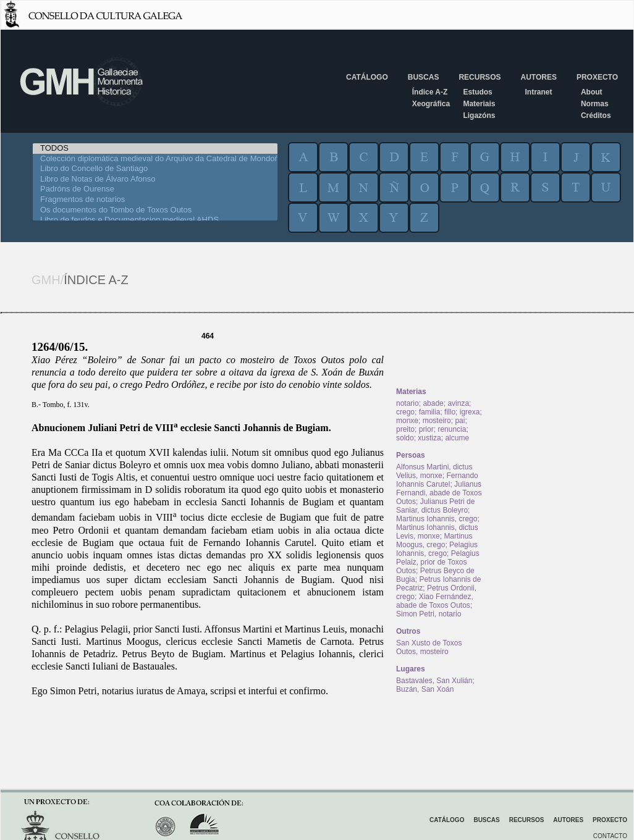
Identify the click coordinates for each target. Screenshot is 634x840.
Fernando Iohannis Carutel (437, 480)
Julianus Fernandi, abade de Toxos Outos (439, 493)
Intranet (538, 92)
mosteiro (437, 421)
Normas (595, 104)
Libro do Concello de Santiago (155, 169)
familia (430, 412)
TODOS (155, 149)
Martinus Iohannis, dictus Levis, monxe (437, 532)
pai (460, 421)
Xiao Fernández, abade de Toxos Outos (435, 601)
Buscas (424, 77)
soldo (405, 438)
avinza (458, 403)
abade (433, 403)
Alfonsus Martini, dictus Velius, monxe (434, 471)
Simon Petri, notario (429, 614)
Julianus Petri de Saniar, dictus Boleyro (435, 506)
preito (405, 429)
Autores (538, 77)
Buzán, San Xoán (425, 689)
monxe (407, 421)
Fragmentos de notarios (155, 200)
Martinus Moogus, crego (434, 540)
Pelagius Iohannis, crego (437, 549)
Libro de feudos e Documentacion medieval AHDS (155, 220)
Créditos (596, 115)
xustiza (429, 438)
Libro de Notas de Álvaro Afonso (155, 179)
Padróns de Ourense (155, 189)
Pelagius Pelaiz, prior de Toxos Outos (438, 562)
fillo (450, 412)
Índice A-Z (430, 92)
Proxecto (597, 77)
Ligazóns (479, 115)
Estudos (477, 92)
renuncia (452, 429)
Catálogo (367, 77)
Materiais (479, 104)
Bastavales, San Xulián (434, 681)
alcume (457, 438)
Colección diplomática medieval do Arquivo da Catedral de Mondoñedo (155, 159)
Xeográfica (431, 104)
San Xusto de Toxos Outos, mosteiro (429, 647)
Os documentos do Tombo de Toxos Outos (155, 210)
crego (405, 412)
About (592, 92)
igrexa (470, 412)
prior (426, 429)
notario (408, 403)
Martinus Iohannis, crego (437, 519)
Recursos (480, 77)
